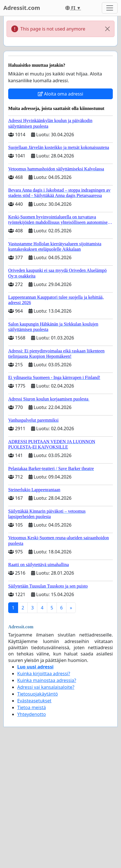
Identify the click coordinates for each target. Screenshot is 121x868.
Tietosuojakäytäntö (38, 694)
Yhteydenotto (32, 714)
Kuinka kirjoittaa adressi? (44, 674)
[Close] (107, 29)
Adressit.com (22, 8)
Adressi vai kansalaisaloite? (46, 687)
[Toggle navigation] (110, 8)
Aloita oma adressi (61, 94)
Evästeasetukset (34, 701)
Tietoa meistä (32, 707)
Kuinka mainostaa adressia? (47, 680)
